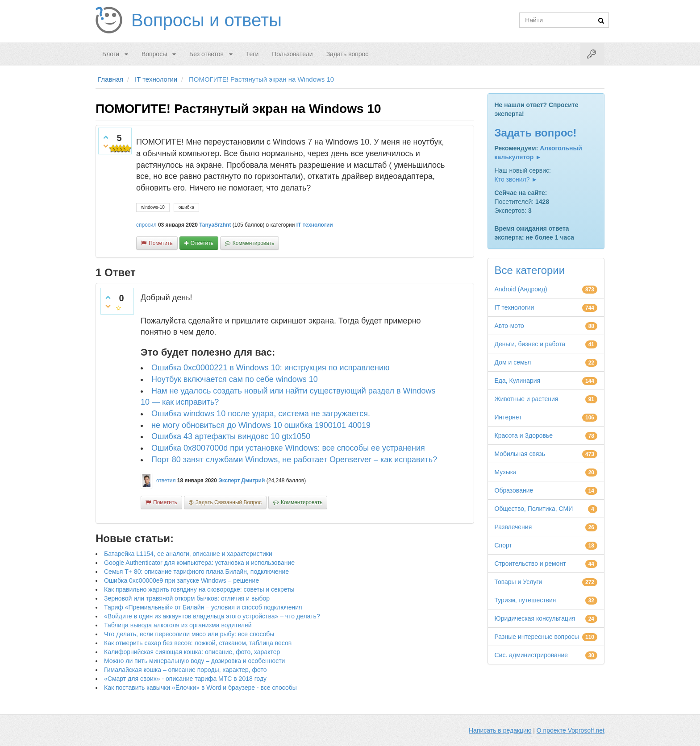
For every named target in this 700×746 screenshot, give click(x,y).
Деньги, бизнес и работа (530, 344)
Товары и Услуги (519, 582)
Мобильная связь (520, 454)
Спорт (503, 545)
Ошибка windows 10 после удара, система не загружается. (261, 414)
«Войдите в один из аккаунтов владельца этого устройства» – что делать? (212, 616)
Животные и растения (527, 399)
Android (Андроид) (521, 289)
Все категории (530, 270)
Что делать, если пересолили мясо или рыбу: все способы (189, 634)
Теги (252, 54)
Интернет (508, 417)
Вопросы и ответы (206, 20)
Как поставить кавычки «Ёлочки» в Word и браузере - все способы (200, 688)
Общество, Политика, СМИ (534, 509)
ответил (166, 481)
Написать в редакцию (500, 730)
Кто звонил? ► (516, 179)
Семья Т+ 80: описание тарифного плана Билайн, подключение (196, 572)
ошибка (186, 207)
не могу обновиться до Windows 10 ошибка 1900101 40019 (261, 425)
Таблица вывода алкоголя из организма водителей (178, 625)
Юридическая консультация (535, 618)
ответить (202, 243)
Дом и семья (513, 362)
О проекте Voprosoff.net (571, 730)
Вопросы (154, 54)
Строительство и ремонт (530, 564)
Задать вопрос (348, 54)
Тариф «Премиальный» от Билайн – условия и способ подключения (203, 607)
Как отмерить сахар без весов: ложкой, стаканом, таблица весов (198, 643)
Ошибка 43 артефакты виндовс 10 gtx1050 (231, 436)
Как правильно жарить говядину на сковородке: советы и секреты (199, 589)
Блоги (111, 54)
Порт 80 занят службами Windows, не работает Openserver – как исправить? (294, 460)
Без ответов (206, 54)
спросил (146, 225)
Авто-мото (509, 326)
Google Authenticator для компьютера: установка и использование (199, 563)
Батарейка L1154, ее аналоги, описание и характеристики (188, 554)
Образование (514, 490)
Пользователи (292, 54)
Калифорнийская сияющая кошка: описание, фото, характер (192, 652)
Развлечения (513, 527)
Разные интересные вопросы (537, 637)
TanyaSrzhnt (215, 225)
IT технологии (315, 225)
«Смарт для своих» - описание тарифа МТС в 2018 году (185, 679)
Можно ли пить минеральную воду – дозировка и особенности (194, 661)
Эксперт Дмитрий (242, 481)
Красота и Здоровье (524, 435)
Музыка (506, 472)
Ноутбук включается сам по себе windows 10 (235, 379)
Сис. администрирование (531, 655)
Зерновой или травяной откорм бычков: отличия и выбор (187, 598)
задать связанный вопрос (229, 502)
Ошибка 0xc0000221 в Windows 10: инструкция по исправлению (271, 368)
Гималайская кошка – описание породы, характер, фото (185, 670)
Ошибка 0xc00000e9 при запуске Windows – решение (181, 580)
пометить (161, 243)
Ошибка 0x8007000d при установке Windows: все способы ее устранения (288, 448)
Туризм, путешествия (525, 600)
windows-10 (153, 207)
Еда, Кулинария (518, 381)
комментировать (253, 243)
